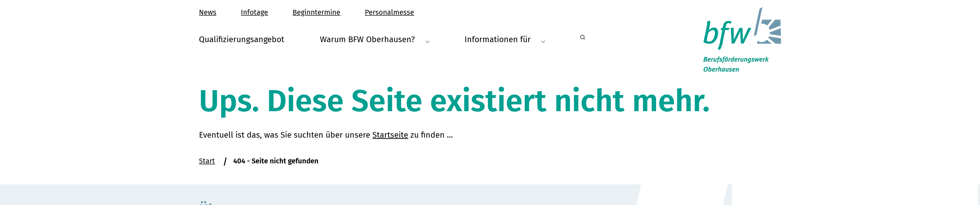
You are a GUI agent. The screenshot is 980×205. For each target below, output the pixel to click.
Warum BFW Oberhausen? (375, 39)
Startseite (390, 139)
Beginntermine (316, 12)
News (208, 12)
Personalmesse (389, 12)
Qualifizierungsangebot (242, 39)
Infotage (254, 12)
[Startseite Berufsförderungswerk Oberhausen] (742, 39)
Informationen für (505, 39)
